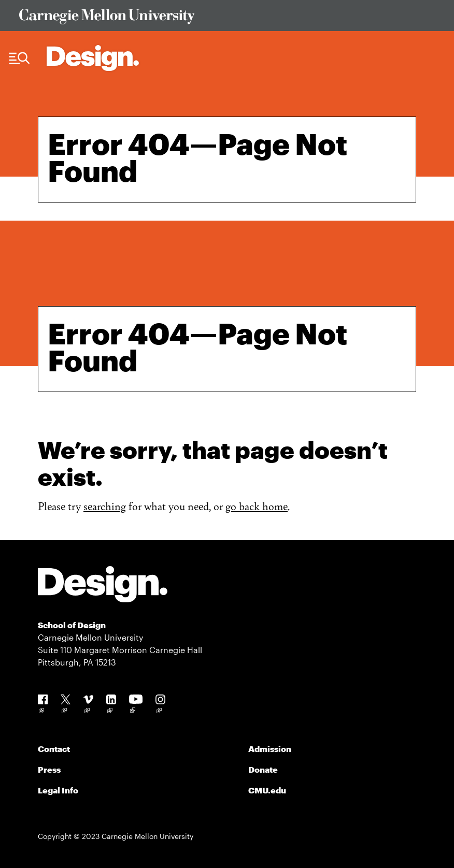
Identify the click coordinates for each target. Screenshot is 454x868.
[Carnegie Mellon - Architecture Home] (93, 58)
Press (49, 769)
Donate (263, 769)
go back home (257, 506)
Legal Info (58, 790)
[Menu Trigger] (19, 59)
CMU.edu (267, 790)
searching (105, 506)
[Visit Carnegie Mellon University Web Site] (227, 18)
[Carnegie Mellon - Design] (103, 586)
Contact (54, 749)
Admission (270, 749)
